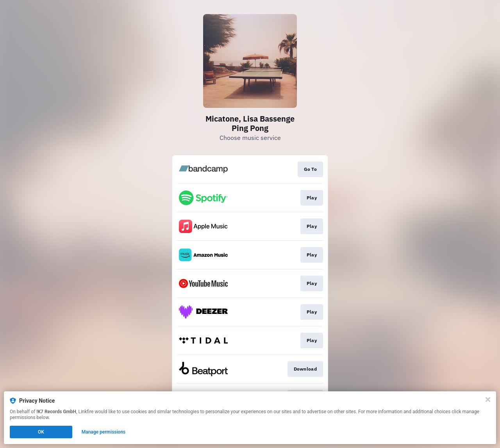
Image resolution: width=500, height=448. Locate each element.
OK (41, 432)
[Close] (488, 400)
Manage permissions (104, 432)
